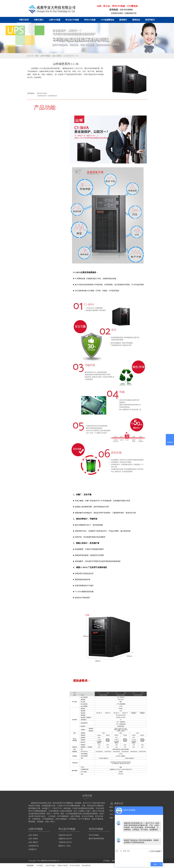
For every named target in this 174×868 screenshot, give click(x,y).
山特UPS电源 (55, 20)
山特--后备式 (33, 835)
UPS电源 (40, 866)
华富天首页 (24, 20)
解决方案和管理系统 (96, 839)
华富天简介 (39, 20)
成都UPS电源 (62, 866)
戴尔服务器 (86, 866)
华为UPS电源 (90, 20)
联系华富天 (150, 20)
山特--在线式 (57, 56)
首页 (37, 56)
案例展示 (123, 20)
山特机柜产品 (33, 846)
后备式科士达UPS (65, 835)
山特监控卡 (33, 849)
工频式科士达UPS (65, 842)
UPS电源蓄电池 (107, 20)
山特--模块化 (33, 842)
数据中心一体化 (65, 846)
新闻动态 (136, 20)
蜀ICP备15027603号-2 (68, 861)
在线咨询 (170, 442)
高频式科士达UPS (65, 839)
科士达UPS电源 (72, 20)
